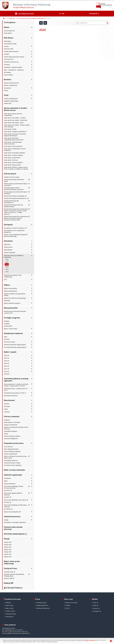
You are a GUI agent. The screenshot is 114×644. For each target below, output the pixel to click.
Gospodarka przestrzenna (14, 443)
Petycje (7, 539)
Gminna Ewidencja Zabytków (12, 451)
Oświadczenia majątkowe (13, 333)
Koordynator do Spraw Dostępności (14, 228)
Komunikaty (7, 72)
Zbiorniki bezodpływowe (11, 438)
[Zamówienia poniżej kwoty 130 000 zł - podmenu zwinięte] (32, 393)
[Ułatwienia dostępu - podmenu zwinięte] (24, 14)
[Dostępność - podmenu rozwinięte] (32, 225)
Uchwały (6, 54)
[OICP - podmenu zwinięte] (32, 279)
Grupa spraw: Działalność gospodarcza (15, 132)
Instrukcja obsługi (11, 614)
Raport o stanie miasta (11, 329)
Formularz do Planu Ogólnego (13, 465)
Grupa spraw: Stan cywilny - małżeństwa (16, 120)
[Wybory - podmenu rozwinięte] (32, 285)
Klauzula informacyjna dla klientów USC (15, 198)
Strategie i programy (12, 318)
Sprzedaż (7, 404)
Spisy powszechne (11, 308)
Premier (95, 608)
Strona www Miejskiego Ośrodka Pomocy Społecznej (13, 487)
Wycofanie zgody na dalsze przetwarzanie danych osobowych (14, 189)
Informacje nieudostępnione (14, 534)
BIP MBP (7, 497)
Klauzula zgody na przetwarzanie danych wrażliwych (16, 193)
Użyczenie (7, 412)
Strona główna (10, 22)
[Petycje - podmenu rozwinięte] (32, 539)
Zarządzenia (7, 88)
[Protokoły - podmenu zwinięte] (32, 64)
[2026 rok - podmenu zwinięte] (32, 355)
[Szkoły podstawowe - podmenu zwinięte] (32, 483)
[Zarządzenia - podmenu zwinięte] (32, 88)
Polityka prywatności (42, 605)
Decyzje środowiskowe (11, 425)
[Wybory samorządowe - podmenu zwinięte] (32, 288)
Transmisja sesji (9, 59)
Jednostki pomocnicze (12, 517)
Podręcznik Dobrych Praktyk (12, 463)
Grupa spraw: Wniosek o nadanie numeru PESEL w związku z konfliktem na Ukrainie (16, 168)
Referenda (7, 301)
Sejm (95, 603)
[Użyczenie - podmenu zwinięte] (32, 412)
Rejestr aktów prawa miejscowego (12, 562)
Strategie (7, 321)
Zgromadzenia (8, 250)
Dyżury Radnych (9, 75)
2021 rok (6, 369)
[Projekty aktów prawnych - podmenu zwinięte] (32, 51)
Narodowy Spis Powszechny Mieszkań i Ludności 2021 (15, 312)
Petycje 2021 (8, 549)
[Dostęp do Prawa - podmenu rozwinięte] (32, 568)
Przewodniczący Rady (10, 44)
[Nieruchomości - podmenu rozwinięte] (32, 400)
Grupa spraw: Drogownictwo (12, 158)
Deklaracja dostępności (43, 608)
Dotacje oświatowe (10, 252)
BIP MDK (7, 502)
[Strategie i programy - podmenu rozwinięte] (32, 318)
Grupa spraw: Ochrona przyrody (13, 146)
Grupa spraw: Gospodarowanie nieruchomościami (13, 143)
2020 (49, 18)
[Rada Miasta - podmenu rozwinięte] (32, 38)
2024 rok (6, 361)
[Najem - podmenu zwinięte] (32, 409)
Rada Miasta (9, 38)
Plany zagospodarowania (11, 449)
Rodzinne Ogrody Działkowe (12, 436)
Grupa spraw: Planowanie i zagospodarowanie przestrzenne (14, 139)
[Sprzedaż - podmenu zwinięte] (32, 404)
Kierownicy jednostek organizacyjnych (15, 345)
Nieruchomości (9, 400)
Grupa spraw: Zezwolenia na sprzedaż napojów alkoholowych (15, 135)
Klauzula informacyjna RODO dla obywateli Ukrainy (13, 206)
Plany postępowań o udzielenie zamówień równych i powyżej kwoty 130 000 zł (16, 385)
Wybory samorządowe (10, 288)
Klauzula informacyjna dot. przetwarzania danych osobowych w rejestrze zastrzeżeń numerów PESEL (16, 218)
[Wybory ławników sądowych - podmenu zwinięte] (32, 303)
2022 (7, 260)
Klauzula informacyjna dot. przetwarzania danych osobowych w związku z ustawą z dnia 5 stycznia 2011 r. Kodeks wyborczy (16, 212)
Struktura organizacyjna (11, 99)
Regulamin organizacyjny (11, 101)
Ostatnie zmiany (10, 611)
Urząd (6, 95)
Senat (95, 605)
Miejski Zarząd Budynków (11, 512)
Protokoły (7, 65)
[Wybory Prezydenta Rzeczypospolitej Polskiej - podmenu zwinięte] (32, 294)
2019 (7, 267)
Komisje (6, 46)
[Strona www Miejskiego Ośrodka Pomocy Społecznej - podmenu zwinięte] (32, 486)
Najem (6, 409)
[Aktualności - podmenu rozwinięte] (32, 241)
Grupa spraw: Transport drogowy (13, 155)
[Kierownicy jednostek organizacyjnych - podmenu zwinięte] (32, 344)
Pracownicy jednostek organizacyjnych (15, 347)
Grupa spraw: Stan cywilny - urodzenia (15, 118)
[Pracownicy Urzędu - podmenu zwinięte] (32, 342)
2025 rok (6, 358)
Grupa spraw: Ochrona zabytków (13, 162)
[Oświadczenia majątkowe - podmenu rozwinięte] (32, 333)
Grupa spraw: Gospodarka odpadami (14, 153)
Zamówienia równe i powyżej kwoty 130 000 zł (16, 389)
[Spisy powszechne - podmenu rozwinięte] (32, 308)
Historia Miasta (8, 31)
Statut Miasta (8, 33)
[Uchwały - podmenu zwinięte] (32, 54)
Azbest (6, 434)
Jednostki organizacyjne (13, 475)
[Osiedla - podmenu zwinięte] (32, 520)
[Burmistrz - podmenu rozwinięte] (32, 80)
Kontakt (68, 605)
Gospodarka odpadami (11, 431)
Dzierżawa (7, 406)
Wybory (7, 285)
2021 (7, 262)
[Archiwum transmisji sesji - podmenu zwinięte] (32, 62)
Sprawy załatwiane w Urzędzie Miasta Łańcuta (15, 109)
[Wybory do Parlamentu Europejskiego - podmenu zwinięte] (32, 298)
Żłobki (6, 481)
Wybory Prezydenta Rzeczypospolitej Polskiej (15, 295)
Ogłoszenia (7, 244)
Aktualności (12, 18)
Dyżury (6, 90)
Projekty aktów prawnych (11, 51)
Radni (6, 337)
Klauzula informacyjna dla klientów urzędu (14, 180)
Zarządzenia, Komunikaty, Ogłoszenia (15, 522)
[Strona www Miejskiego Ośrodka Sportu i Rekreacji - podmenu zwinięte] (32, 505)
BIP (66, 608)
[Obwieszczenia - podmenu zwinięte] (32, 247)
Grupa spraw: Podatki (10, 129)
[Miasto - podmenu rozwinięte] (32, 27)
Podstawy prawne (41, 603)
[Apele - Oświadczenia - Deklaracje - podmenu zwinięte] (32, 70)
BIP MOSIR (7, 509)
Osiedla (6, 520)
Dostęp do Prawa (10, 568)
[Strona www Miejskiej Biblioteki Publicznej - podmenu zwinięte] (32, 493)
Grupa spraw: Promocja (11, 160)
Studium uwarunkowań (11, 454)
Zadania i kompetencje (11, 85)
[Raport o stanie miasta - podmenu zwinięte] (32, 329)
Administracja (9, 617)
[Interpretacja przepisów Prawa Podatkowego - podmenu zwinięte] (32, 275)
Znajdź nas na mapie (71, 603)
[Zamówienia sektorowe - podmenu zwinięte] (32, 395)
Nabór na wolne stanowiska (14, 470)
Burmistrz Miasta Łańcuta (11, 83)
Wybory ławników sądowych (12, 303)
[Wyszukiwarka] (90, 23)
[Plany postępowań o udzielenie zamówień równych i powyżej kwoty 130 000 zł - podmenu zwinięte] (32, 384)
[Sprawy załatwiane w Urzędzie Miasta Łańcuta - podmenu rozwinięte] (32, 108)
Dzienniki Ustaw (9, 572)
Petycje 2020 (8, 552)
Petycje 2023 (8, 545)
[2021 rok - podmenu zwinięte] (32, 369)
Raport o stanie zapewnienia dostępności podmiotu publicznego (16, 235)
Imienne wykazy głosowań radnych (14, 57)
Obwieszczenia (8, 247)
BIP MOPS (7, 490)
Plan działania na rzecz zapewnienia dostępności (14, 231)
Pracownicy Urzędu (9, 342)
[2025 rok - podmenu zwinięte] (32, 358)
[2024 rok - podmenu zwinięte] (32, 361)
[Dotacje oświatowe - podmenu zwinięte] (32, 252)
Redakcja (8, 603)
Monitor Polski (8, 578)
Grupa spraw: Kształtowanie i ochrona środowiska (15, 150)
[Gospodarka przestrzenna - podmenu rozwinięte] (32, 443)
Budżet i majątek (10, 352)
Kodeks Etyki (8, 103)
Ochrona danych (10, 174)
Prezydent (96, 611)
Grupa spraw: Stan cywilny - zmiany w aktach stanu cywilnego (17, 126)
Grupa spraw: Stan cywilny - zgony (14, 123)
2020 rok (6, 371)
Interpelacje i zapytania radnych (13, 67)
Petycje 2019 (8, 554)
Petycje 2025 (8, 542)
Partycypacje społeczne (11, 460)
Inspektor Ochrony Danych (12, 177)
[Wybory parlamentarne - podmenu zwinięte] (32, 291)
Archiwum (7, 374)
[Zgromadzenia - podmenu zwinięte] (32, 250)
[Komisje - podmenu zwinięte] (32, 46)
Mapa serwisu (10, 608)
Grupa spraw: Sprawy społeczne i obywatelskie (13, 114)
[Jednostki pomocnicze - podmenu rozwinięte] (32, 517)
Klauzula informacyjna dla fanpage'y (14, 196)
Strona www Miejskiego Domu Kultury (15, 500)
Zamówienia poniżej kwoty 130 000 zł (15, 393)
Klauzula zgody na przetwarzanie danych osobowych (16, 184)
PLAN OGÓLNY (8, 447)
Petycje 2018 (8, 557)
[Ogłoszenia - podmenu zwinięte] (32, 244)
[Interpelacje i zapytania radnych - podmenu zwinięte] (32, 67)
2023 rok (6, 363)
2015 (7, 272)
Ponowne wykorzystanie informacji (13, 528)
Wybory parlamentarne (11, 291)
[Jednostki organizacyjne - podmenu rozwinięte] (32, 475)
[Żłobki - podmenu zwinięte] (32, 481)
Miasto (7, 27)
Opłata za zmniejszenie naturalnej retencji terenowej (16, 428)
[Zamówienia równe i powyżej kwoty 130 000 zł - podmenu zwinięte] (32, 388)
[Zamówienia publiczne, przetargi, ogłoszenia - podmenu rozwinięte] (32, 379)
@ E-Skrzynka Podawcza (13, 588)
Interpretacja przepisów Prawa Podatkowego (13, 276)
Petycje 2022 (8, 547)
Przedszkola (7, 478)
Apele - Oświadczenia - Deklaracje (14, 70)
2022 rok (6, 366)
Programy (7, 324)
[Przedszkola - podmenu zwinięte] (32, 478)
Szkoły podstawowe (10, 484)
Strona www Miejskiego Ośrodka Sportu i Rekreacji (15, 506)
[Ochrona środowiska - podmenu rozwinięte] (32, 417)
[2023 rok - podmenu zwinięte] (32, 363)
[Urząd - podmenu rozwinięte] (32, 95)
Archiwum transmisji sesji (11, 62)
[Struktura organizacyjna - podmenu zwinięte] (32, 98)
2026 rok (6, 355)
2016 (7, 269)
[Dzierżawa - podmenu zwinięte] (32, 406)
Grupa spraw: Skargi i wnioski (12, 165)
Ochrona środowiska (12, 417)
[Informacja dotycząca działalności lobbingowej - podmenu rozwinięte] (32, 256)
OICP (5, 280)
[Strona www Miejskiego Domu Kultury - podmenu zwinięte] (32, 500)
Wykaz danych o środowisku (12, 422)
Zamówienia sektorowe (11, 396)
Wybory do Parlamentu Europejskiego (15, 298)
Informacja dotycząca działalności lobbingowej (31, 18)
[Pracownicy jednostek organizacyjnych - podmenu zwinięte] (32, 347)
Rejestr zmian (9, 605)
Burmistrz (8, 80)
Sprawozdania (8, 326)
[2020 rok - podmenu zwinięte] (32, 371)
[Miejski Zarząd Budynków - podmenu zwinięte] (32, 512)
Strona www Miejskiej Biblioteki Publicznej (13, 494)
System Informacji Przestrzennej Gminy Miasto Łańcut (15, 457)
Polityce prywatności (90, 640)
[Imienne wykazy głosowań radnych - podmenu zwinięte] (32, 57)
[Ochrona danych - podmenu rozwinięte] (32, 174)
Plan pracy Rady (9, 49)
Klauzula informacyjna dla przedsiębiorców (11, 202)
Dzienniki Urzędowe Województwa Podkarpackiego (14, 575)
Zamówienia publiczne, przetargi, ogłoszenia (16, 380)
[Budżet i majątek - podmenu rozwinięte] (32, 352)
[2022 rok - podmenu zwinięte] (32, 366)
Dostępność (8, 225)
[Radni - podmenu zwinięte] (32, 337)
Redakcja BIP (9, 583)
